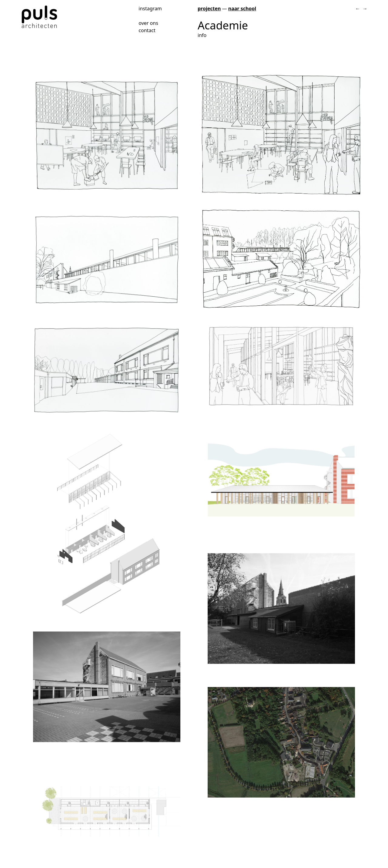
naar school (242, 8)
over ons (148, 23)
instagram (150, 8)
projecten (209, 8)
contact (147, 30)
